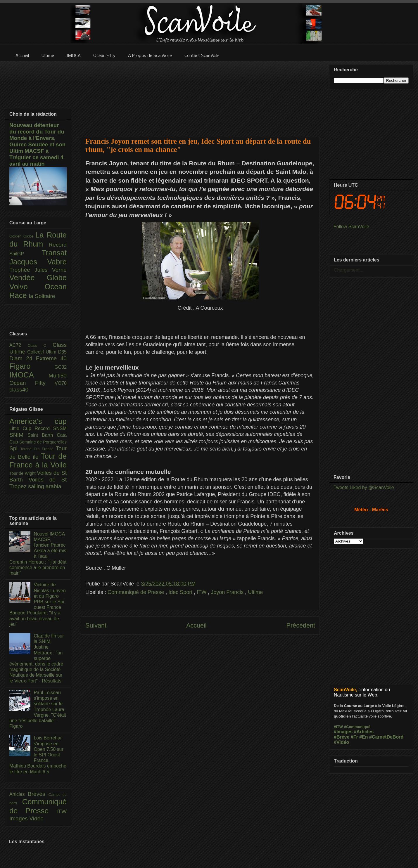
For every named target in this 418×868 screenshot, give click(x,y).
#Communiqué (357, 727)
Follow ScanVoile (351, 227)
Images (19, 818)
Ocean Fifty (32, 383)
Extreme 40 (51, 358)
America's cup (38, 421)
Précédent (301, 625)
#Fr (354, 737)
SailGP (25, 254)
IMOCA (29, 375)
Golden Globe (22, 236)
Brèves (38, 794)
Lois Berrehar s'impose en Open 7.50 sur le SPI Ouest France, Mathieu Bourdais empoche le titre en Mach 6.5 (38, 755)
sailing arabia (45, 486)
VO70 (61, 383)
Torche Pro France (38, 449)
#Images (343, 732)
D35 (62, 352)
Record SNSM (51, 428)
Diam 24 (23, 358)
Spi (15, 448)
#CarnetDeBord (386, 737)
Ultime (255, 592)
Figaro (32, 366)
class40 (19, 390)
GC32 (61, 367)
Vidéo (36, 818)
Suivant (96, 625)
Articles (19, 794)
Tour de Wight (23, 473)
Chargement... (349, 270)
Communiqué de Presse (137, 592)
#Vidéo (341, 742)
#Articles (364, 732)
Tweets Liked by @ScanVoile (364, 487)
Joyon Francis (228, 592)
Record (58, 245)
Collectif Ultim (43, 352)
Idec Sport (181, 592)
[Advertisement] (200, 96)
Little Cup (22, 428)
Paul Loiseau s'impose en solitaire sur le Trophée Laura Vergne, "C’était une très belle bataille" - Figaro (38, 709)
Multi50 (58, 376)
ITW (202, 592)
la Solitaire (42, 296)
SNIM (18, 435)
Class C (40, 345)
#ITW (338, 727)
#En (363, 737)
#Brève (342, 737)
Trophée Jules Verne (38, 270)
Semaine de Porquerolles (43, 442)
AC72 (19, 345)
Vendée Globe (38, 278)
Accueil (196, 625)
